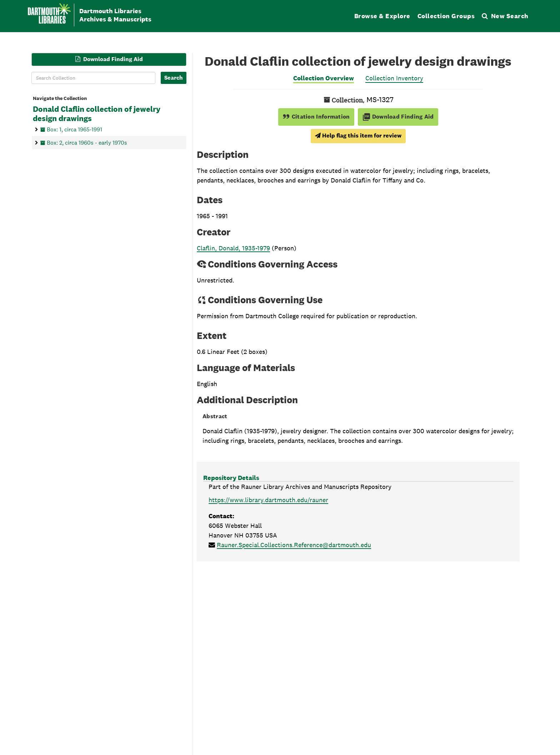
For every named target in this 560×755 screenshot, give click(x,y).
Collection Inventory (394, 78)
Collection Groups (446, 16)
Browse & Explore (382, 16)
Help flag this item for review (358, 136)
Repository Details (231, 478)
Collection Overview (324, 78)
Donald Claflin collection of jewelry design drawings (97, 114)
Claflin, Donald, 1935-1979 (233, 248)
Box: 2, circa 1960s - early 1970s (87, 142)
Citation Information (316, 117)
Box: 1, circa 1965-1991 (74, 129)
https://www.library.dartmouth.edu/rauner (268, 500)
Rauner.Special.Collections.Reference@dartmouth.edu (294, 545)
